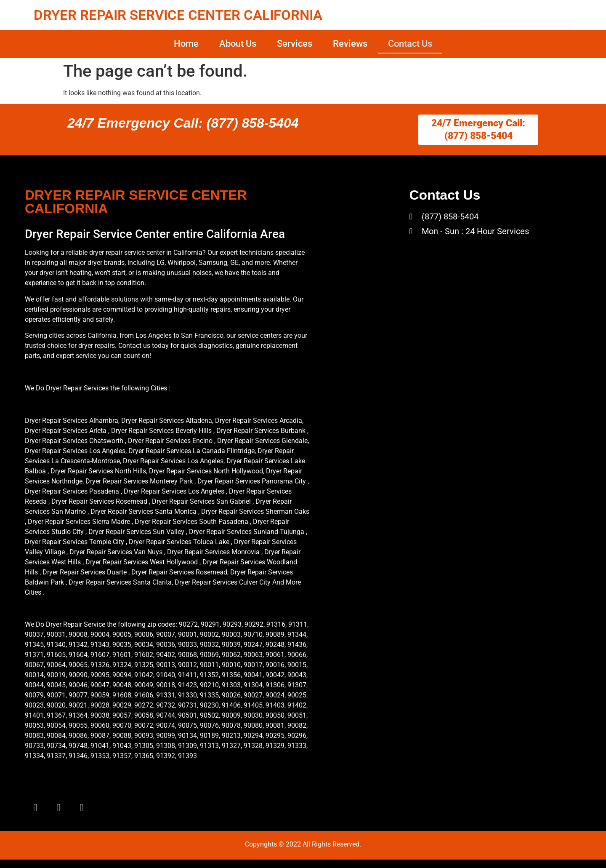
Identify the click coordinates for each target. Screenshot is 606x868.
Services (295, 44)
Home (186, 44)
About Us (238, 44)
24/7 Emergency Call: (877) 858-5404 (183, 123)
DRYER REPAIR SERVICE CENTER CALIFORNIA (178, 15)
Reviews (350, 44)
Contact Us (410, 44)
